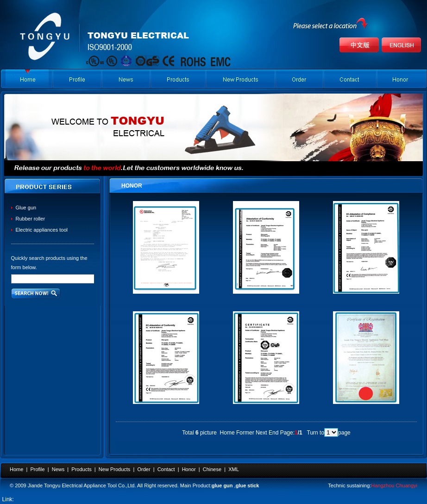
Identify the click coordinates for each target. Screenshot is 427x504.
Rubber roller (31, 219)
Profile (37, 469)
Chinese (212, 469)
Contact (166, 469)
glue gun (222, 485)
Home (16, 469)
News (58, 469)
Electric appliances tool (42, 230)
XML (234, 469)
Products (81, 469)
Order (144, 469)
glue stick (248, 485)
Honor (189, 469)
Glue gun (26, 208)
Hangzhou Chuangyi (394, 485)
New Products (114, 469)
